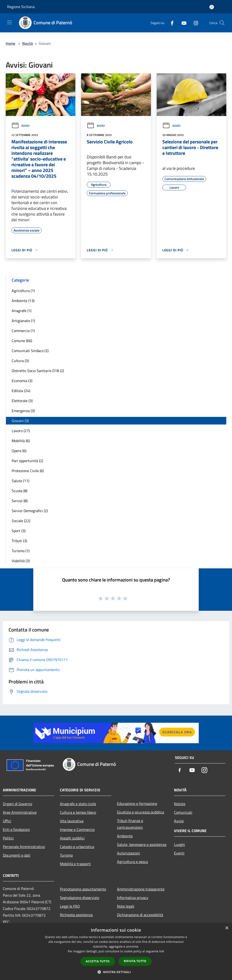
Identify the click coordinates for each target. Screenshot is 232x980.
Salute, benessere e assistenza (142, 844)
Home (10, 43)
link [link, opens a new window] (162, 951)
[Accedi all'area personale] (212, 7)
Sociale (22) (21, 521)
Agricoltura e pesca (132, 862)
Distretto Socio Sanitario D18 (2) (38, 371)
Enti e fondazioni (16, 829)
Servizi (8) (20, 501)
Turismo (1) (21, 551)
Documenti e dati (17, 855)
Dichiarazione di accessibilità (140, 915)
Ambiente (125, 836)
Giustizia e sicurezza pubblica (140, 812)
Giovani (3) (20, 421)
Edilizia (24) (21, 391)
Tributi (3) (19, 541)
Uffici (7, 821)
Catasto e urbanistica (77, 847)
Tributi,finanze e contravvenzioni (130, 824)
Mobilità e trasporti (75, 864)
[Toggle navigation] (10, 22)
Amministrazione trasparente (141, 889)
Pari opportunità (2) (27, 461)
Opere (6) (19, 451)
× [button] (227, 928)
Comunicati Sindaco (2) (30, 351)
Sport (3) (19, 531)
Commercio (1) (23, 331)
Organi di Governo (17, 804)
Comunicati (183, 812)
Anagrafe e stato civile (78, 804)
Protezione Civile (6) (28, 471)
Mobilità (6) (21, 441)
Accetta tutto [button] (98, 961)
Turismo (66, 855)
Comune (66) (22, 341)
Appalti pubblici (72, 838)
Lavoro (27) (21, 431)
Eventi (179, 853)
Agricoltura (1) (23, 291)
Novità (27, 43)
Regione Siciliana (21, 7)
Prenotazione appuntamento (83, 889)
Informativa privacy (133, 898)
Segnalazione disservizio (80, 898)
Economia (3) (22, 381)
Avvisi (20, 126)
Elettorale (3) (22, 401)
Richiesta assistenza (76, 915)
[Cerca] (222, 23)
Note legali (126, 906)
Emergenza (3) (23, 411)
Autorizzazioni (128, 853)
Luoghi (179, 844)
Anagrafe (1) (22, 311)
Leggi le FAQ (70, 906)
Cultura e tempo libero (78, 812)
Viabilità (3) (21, 561)
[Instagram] (194, 23)
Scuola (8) (19, 491)
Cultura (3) (20, 361)
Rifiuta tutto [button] (135, 961)
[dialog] (116, 952)
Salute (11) (20, 481)
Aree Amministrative (20, 812)
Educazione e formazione (137, 803)
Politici (8, 838)
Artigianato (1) (23, 321)
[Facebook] (170, 23)
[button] (116, 972)
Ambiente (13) (23, 301)
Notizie (180, 804)
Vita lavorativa (72, 821)
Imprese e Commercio (77, 829)
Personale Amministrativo (24, 847)
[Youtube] (182, 23)
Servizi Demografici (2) (30, 511)
